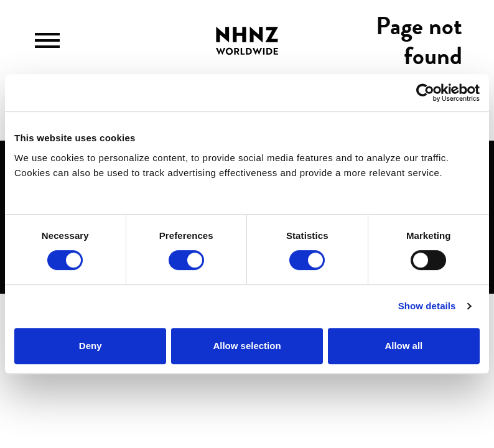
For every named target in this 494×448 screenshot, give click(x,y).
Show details (427, 306)
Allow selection (247, 346)
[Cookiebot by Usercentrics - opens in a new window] (425, 93)
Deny (91, 346)
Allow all (403, 346)
